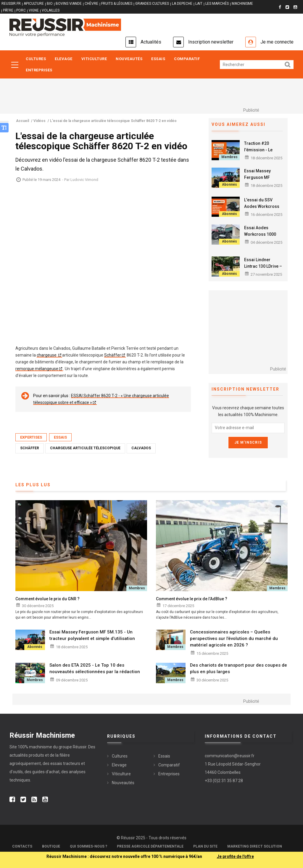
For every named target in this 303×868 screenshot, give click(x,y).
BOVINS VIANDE (69, 4)
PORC (21, 10)
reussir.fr (11, 4)
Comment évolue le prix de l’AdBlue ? (192, 599)
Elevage (64, 59)
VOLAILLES (51, 10)
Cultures (36, 59)
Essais (158, 59)
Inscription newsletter (211, 42)
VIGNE (34, 10)
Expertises (31, 437)
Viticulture (94, 59)
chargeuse (47, 355)
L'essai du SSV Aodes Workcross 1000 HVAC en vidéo (263, 206)
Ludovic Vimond (84, 180)
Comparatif (187, 59)
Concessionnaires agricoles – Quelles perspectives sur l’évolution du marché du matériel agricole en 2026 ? (234, 638)
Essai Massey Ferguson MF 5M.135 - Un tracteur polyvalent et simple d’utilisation (92, 635)
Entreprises (39, 70)
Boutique (51, 846)
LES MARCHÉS (217, 4)
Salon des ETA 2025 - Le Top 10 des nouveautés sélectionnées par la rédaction (95, 668)
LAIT (199, 4)
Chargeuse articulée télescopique (85, 448)
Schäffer (113, 355)
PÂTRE (8, 10)
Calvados (141, 448)
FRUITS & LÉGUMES (117, 4)
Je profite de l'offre (235, 856)
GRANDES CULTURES (152, 4)
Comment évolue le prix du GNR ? (47, 599)
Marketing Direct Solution (255, 846)
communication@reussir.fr (230, 756)
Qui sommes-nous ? (88, 846)
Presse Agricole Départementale (150, 846)
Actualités (151, 42)
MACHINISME (242, 4)
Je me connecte (277, 42)
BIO (50, 4)
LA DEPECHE (182, 4)
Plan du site (205, 846)
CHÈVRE (91, 4)
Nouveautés (129, 59)
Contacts (22, 846)
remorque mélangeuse (37, 369)
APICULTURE (34, 4)
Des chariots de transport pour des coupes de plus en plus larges (238, 668)
